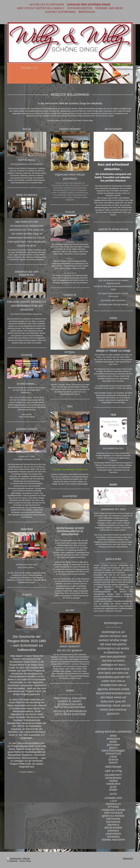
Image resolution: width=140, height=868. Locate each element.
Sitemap (26, 858)
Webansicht (128, 858)
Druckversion (14, 858)
